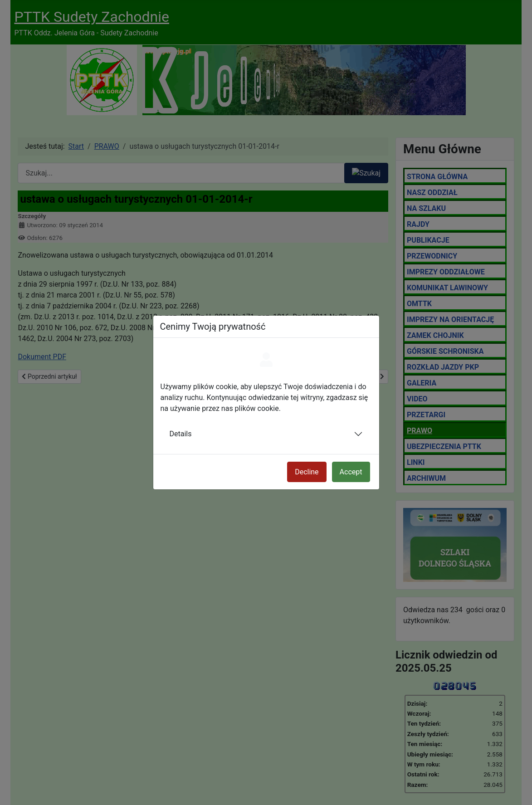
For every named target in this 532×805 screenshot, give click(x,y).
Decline (307, 472)
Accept (351, 472)
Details (181, 434)
